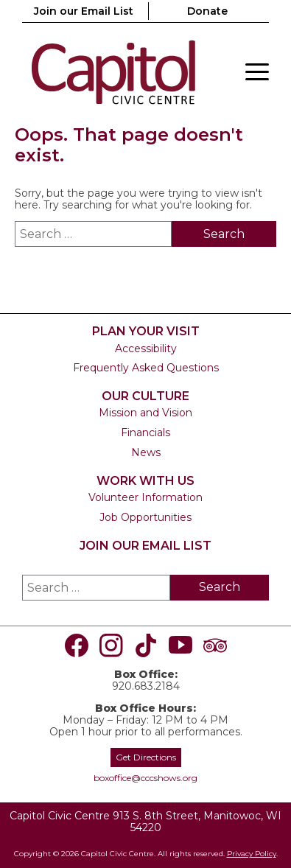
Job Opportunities (145, 517)
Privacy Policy (252, 854)
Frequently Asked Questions (146, 368)
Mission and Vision (145, 413)
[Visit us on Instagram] (111, 645)
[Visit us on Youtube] (180, 645)
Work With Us (145, 481)
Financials (145, 433)
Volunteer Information (145, 497)
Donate (207, 11)
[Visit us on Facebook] (77, 645)
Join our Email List (84, 11)
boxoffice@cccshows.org (145, 778)
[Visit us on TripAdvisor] (215, 645)
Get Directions (146, 757)
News (146, 452)
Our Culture (145, 396)
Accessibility (146, 349)
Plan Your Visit (146, 331)
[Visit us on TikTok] (146, 645)
